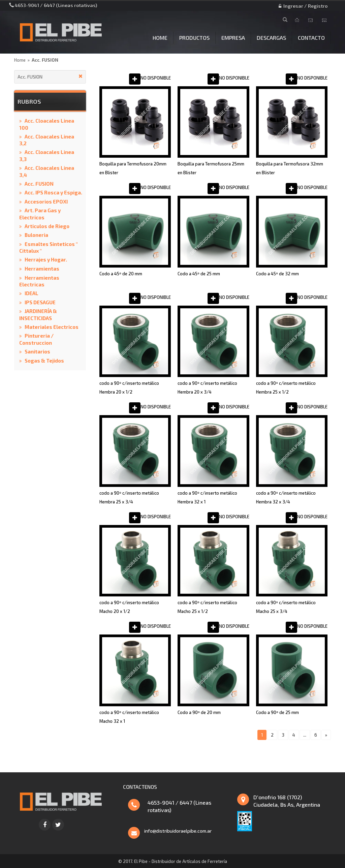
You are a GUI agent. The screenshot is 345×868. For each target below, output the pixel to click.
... (305, 735)
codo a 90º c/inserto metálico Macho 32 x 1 (129, 717)
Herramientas (42, 269)
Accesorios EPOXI (46, 201)
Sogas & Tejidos (44, 361)
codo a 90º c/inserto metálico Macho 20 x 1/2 (129, 607)
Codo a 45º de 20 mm (121, 274)
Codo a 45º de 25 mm (199, 274)
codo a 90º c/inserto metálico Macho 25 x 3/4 (286, 607)
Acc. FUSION (45, 60)
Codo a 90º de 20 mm (199, 712)
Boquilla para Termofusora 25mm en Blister (211, 168)
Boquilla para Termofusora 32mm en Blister (290, 168)
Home (20, 60)
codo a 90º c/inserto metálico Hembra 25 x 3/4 (129, 497)
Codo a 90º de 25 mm (277, 712)
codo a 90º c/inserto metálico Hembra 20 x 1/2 (129, 387)
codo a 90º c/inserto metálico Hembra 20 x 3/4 (207, 387)
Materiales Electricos (52, 327)
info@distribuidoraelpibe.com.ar (178, 831)
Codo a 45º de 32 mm (277, 274)
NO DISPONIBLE (156, 78)
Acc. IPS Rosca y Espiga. (53, 192)
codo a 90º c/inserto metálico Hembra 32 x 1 (207, 497)
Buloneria (36, 235)
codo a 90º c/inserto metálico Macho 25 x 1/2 (207, 607)
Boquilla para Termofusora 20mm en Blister (133, 168)
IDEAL (32, 293)
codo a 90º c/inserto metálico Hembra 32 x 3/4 (286, 497)
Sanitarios (37, 351)
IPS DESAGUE (40, 302)
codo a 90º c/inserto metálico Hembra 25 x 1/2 (286, 387)
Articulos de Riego (47, 226)
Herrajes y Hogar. (46, 259)
